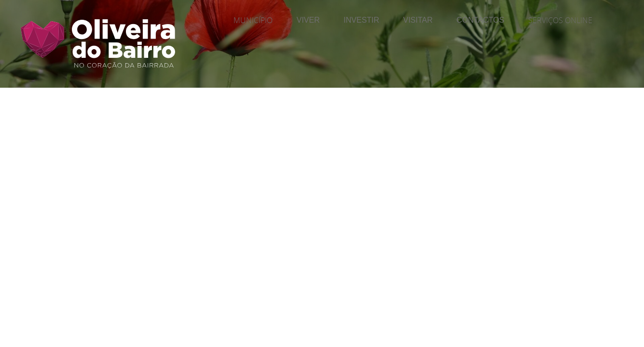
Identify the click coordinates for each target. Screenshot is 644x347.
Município (253, 20)
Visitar (418, 20)
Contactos (480, 20)
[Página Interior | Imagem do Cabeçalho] (322, 65)
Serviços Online (560, 20)
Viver (308, 20)
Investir (361, 20)
